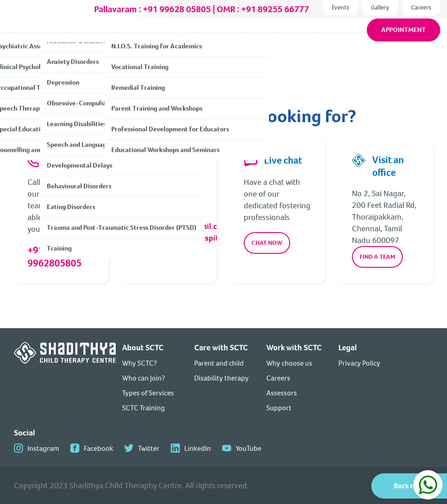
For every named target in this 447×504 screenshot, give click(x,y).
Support (279, 408)
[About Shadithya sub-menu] (66, 39)
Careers (421, 7)
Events (340, 7)
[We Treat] (112, 40)
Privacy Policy (359, 363)
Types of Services (148, 393)
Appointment (404, 39)
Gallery (380, 7)
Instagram (43, 448)
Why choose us (289, 363)
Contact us (338, 39)
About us (297, 39)
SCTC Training (144, 408)
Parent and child (219, 363)
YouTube (249, 448)
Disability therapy (221, 378)
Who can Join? (144, 378)
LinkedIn (198, 448)
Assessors (282, 393)
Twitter (149, 448)
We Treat (91, 39)
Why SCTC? (139, 363)
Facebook (98, 448)
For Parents (223, 39)
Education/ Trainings (155, 39)
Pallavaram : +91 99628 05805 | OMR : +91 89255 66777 (202, 9)
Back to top (411, 486)
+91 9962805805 (55, 256)
